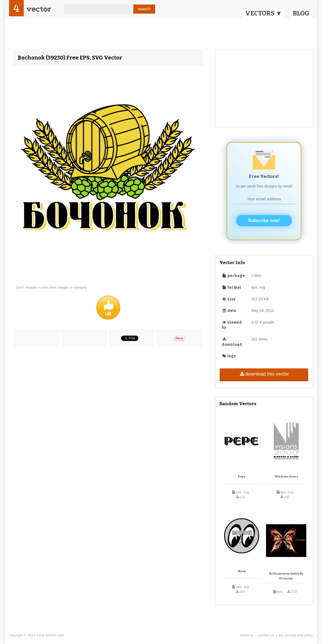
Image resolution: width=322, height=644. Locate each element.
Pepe (242, 477)
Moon (242, 571)
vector (39, 9)
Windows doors (286, 477)
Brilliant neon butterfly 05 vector (286, 576)
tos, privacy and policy (296, 635)
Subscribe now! (264, 220)
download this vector (264, 374)
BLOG (301, 13)
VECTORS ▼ (264, 13)
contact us (266, 635)
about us (247, 635)
